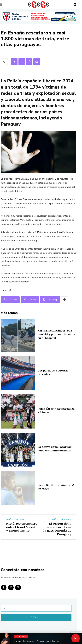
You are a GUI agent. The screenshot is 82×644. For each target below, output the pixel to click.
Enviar (36, 617)
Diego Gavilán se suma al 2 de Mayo (56, 487)
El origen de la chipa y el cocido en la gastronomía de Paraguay (56, 529)
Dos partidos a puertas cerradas (53, 372)
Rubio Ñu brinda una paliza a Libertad (56, 411)
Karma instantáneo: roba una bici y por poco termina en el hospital (56, 334)
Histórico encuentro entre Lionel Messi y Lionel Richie (22, 527)
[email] (36, 608)
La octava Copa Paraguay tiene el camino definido (54, 449)
